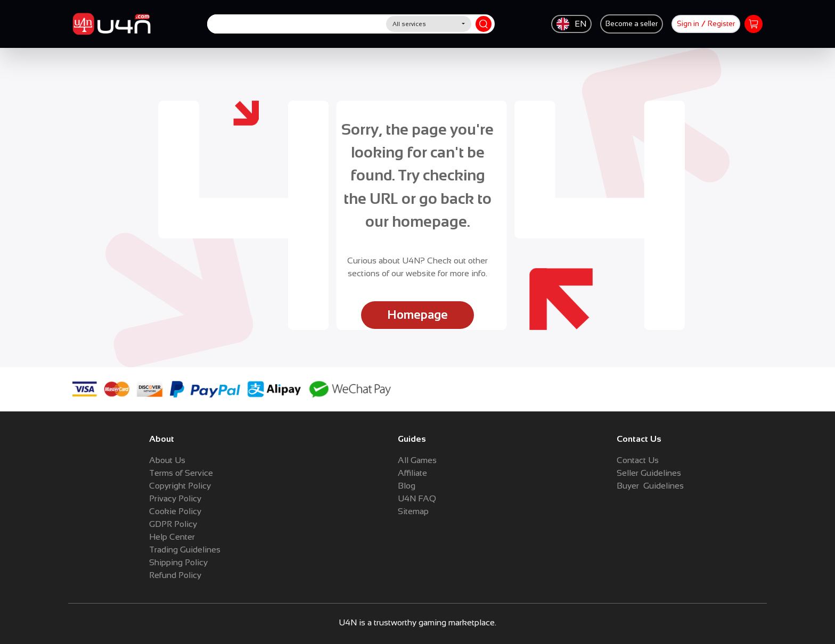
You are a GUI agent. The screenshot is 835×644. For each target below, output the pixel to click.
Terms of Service (181, 473)
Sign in (688, 24)
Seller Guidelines (649, 473)
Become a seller (632, 24)
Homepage (418, 315)
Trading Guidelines (185, 550)
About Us (167, 460)
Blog (407, 486)
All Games (417, 460)
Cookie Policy (175, 511)
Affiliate (412, 473)
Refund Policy (175, 575)
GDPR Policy (173, 524)
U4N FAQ (417, 498)
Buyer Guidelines (650, 486)
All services (409, 24)
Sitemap (413, 511)
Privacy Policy (175, 498)
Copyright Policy (180, 486)
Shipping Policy (178, 562)
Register (721, 24)
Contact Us (638, 460)
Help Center (172, 537)
